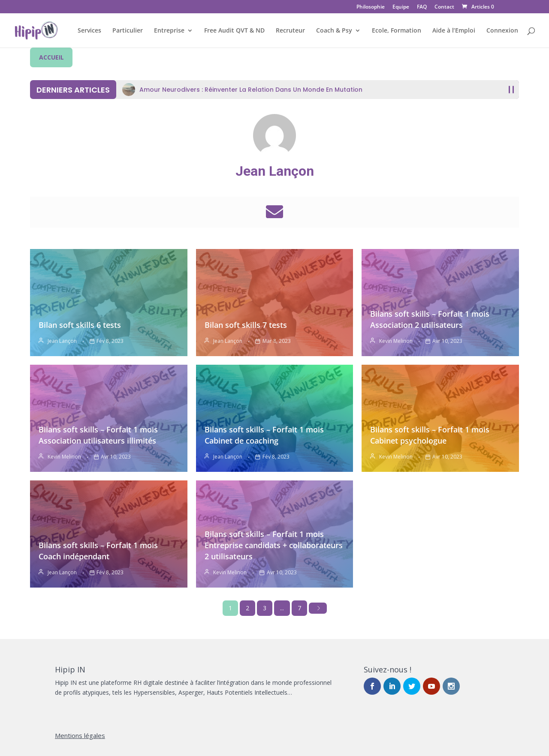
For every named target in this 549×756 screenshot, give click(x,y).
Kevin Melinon (396, 341)
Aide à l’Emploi (454, 31)
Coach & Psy (334, 31)
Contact (444, 7)
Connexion (502, 31)
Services (89, 31)
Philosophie (371, 7)
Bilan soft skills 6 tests (80, 325)
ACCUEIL (51, 57)
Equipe (401, 7)
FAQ (422, 7)
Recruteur (290, 31)
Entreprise (169, 31)
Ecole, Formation (397, 31)
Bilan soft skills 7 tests (246, 325)
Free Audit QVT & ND (234, 31)
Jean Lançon (275, 171)
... (282, 608)
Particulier (128, 31)
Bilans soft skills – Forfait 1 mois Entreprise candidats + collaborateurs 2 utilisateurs (274, 545)
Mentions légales (80, 735)
